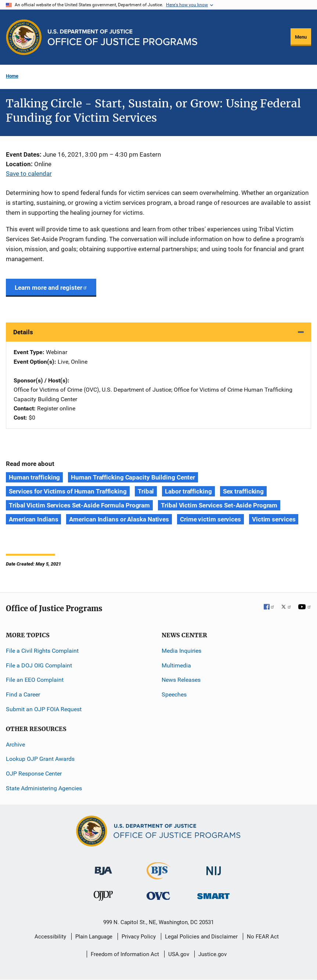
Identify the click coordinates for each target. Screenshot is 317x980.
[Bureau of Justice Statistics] (158, 876)
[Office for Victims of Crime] (158, 896)
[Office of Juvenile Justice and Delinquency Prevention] (103, 897)
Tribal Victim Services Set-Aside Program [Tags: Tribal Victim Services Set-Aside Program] (219, 505)
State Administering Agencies (44, 788)
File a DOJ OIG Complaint (39, 665)
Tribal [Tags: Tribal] (146, 491)
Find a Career (23, 694)
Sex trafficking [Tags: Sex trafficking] (244, 491)
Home (12, 76)
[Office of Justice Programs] (24, 37)
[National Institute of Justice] (214, 868)
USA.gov (179, 954)
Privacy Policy (139, 937)
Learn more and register (51, 288)
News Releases (181, 680)
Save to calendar (29, 174)
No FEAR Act (263, 937)
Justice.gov (212, 954)
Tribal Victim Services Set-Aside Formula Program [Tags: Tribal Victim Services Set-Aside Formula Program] (79, 505)
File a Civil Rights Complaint (42, 651)
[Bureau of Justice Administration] (103, 867)
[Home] (123, 37)
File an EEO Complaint (35, 680)
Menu (301, 37)
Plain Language (94, 937)
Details (23, 332)
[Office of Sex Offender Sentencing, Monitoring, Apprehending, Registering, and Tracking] (213, 894)
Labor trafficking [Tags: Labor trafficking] (188, 491)
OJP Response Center (34, 774)
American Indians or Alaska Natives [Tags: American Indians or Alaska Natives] (119, 519)
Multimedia (176, 665)
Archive (15, 744)
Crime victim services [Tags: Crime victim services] (210, 519)
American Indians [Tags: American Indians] (33, 519)
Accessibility (50, 937)
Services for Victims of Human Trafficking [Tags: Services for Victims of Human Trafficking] (68, 491)
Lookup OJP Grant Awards (40, 759)
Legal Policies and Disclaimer (201, 937)
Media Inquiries (181, 651)
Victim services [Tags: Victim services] (274, 519)
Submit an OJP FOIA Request (44, 709)
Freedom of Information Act (125, 954)
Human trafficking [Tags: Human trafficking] (34, 477)
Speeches (174, 694)
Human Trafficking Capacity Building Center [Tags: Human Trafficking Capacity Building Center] (133, 477)
